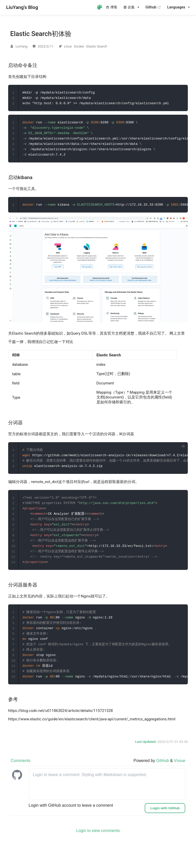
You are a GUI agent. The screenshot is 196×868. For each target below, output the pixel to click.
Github (153, 7)
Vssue (180, 770)
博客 (112, 7)
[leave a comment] (107, 793)
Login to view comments (98, 840)
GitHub (163, 770)
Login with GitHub (165, 817)
